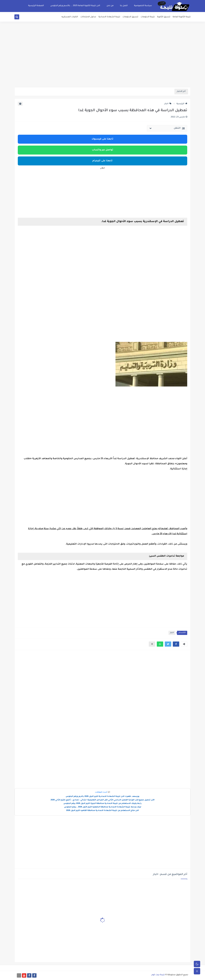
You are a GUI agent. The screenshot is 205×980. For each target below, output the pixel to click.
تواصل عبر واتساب (103, 150)
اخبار (168, 104)
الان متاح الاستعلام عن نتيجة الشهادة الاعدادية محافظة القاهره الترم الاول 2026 (102, 811)
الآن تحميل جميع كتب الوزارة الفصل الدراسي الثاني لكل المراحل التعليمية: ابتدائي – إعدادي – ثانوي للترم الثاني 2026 (103, 800)
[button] (176, 644)
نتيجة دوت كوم (158, 975)
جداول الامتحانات (88, 17)
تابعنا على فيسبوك (102, 139)
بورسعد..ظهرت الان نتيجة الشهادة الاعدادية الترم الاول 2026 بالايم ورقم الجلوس (103, 797)
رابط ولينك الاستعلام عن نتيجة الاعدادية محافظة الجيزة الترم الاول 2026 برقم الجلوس (102, 804)
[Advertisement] (102, 62)
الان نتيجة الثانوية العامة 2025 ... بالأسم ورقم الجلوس (75, 6)
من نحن (110, 6)
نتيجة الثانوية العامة (182, 17)
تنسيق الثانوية (164, 17)
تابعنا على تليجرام (102, 161)
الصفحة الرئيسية (36, 6)
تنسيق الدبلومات (130, 17)
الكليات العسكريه (70, 17)
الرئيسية (182, 104)
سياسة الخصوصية (143, 6)
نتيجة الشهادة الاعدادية (109, 17)
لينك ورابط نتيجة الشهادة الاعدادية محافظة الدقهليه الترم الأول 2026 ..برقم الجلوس (103, 807)
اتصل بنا (124, 6)
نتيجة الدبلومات (148, 17)
